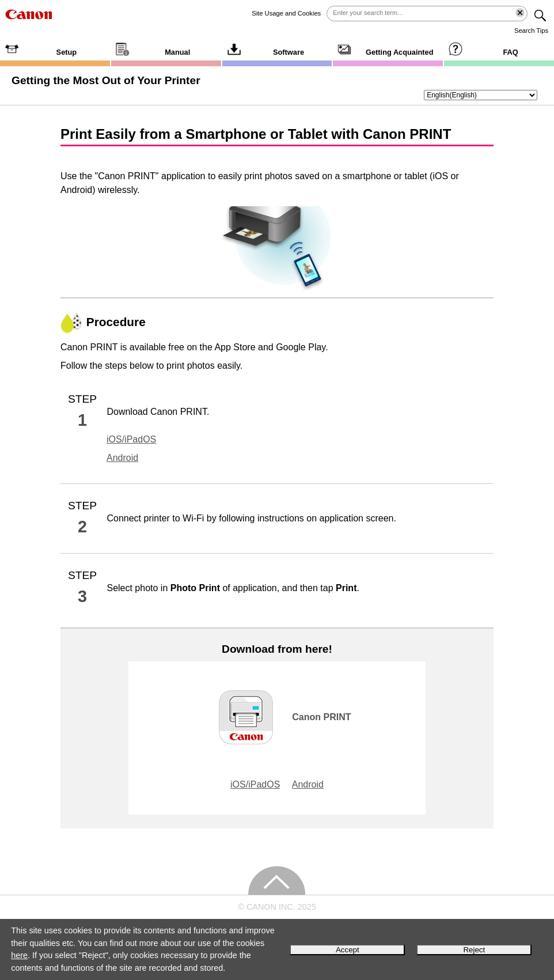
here (19, 955)
